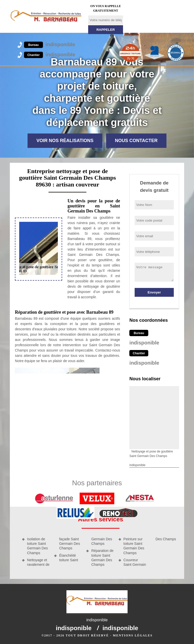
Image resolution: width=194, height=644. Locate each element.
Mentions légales (133, 635)
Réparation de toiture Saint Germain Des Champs (102, 558)
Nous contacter (136, 141)
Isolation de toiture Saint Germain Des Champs (37, 546)
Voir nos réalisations (65, 141)
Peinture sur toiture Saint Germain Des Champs (134, 546)
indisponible (50, 44)
